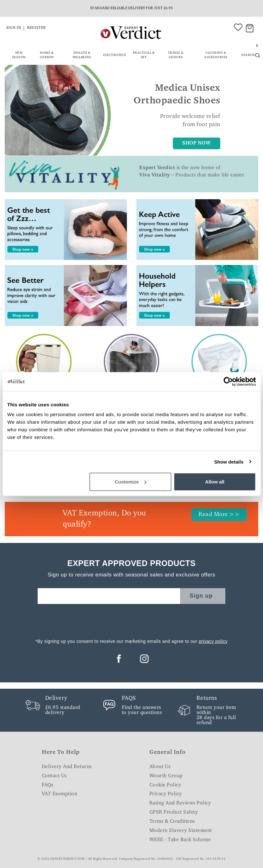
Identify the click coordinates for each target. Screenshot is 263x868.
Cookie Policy (165, 785)
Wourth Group (166, 776)
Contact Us (54, 776)
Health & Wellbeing (82, 55)
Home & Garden (47, 55)
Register (37, 28)
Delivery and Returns (67, 767)
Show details (229, 462)
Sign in (14, 28)
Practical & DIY (144, 55)
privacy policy (213, 641)
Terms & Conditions (172, 822)
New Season (19, 55)
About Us (160, 767)
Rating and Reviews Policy (180, 803)
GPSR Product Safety (174, 812)
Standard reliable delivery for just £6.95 (132, 8)
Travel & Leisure (176, 55)
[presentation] (132, 619)
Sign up (201, 596)
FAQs (48, 785)
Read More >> (219, 515)
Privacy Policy (166, 794)
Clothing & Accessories (216, 55)
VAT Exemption (60, 794)
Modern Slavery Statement (181, 831)
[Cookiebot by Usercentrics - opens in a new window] (228, 381)
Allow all (215, 482)
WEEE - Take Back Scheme (180, 840)
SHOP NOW (196, 143)
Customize (131, 482)
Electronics (115, 55)
